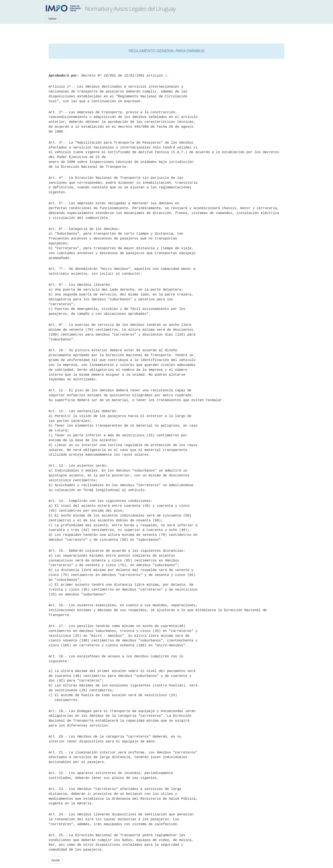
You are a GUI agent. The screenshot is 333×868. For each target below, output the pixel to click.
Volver (52, 19)
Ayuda (56, 860)
